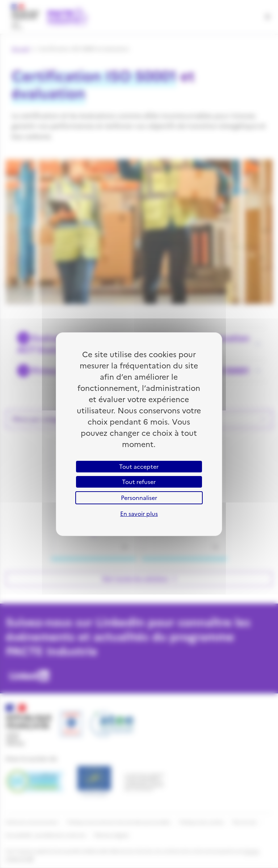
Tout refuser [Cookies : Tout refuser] (139, 482)
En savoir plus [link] (139, 514)
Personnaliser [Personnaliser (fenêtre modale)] (139, 498)
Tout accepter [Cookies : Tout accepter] (139, 467)
